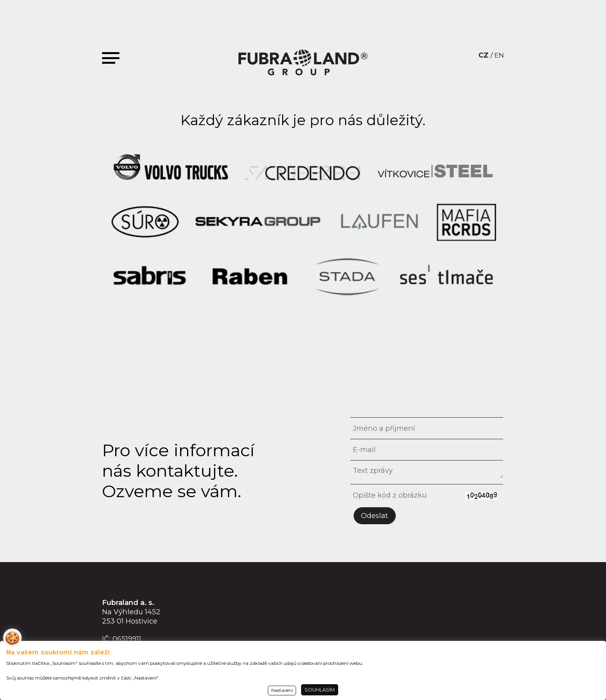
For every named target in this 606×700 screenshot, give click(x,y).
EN (499, 55)
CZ (483, 55)
